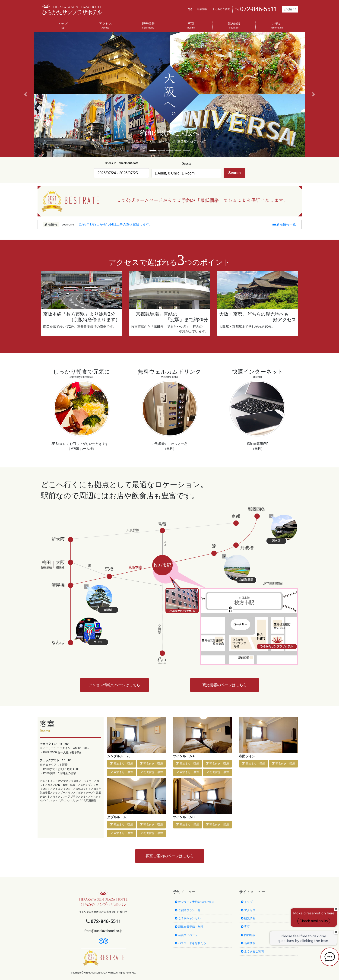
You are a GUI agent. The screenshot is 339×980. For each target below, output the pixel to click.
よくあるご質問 (221, 9)
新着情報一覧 (284, 224)
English (290, 9)
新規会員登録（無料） (190, 927)
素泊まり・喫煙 (122, 764)
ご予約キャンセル (188, 918)
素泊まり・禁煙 (122, 772)
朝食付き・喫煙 (151, 764)
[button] (25, 94)
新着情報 (202, 9)
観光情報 (148, 26)
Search (234, 173)
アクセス (105, 26)
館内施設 (234, 26)
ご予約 (277, 26)
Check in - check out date (122, 163)
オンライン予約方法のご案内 (195, 902)
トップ (63, 26)
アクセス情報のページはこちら (114, 685)
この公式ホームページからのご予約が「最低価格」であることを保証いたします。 (203, 200)
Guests (186, 164)
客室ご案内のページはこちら (170, 856)
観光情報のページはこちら (225, 685)
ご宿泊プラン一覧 (188, 910)
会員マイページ (186, 935)
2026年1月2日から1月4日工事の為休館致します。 (115, 224)
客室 (191, 26)
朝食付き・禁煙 (151, 772)
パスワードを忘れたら (190, 943)
